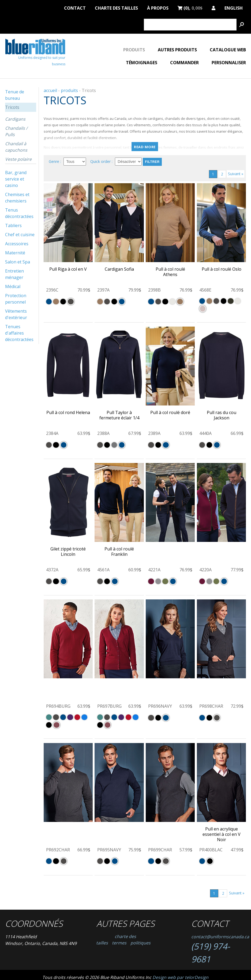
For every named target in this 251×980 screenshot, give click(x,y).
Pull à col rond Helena (68, 412)
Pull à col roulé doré (170, 412)
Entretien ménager (14, 274)
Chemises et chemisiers (17, 198)
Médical (13, 286)
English (234, 7)
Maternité (15, 253)
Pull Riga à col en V (68, 269)
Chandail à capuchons (16, 147)
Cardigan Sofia (119, 269)
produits (69, 90)
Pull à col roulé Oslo (222, 269)
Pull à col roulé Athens (170, 272)
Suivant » (236, 174)
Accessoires (17, 244)
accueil (50, 90)
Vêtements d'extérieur (16, 314)
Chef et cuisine (20, 235)
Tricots (12, 107)
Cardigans (15, 119)
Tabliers (13, 225)
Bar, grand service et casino (16, 179)
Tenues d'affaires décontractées (19, 333)
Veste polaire (18, 159)
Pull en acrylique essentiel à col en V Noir (222, 834)
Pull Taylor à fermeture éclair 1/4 (119, 415)
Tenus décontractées (19, 213)
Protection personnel (16, 299)
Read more (145, 147)
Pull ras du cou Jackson (222, 415)
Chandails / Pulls (16, 131)
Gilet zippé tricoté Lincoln (68, 552)
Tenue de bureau (15, 95)
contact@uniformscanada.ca (220, 937)
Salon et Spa (18, 262)
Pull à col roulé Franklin (119, 552)
